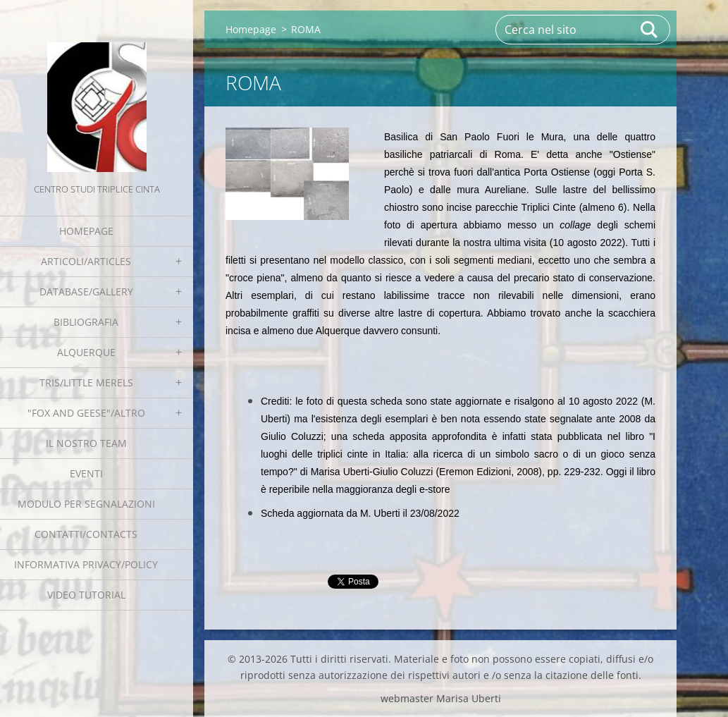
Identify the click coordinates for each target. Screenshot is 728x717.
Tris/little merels (86, 382)
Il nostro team (86, 443)
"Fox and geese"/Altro (86, 413)
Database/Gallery (86, 292)
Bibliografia (86, 322)
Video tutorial (86, 595)
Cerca (650, 30)
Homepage (86, 231)
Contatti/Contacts (86, 534)
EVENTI (86, 473)
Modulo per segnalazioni (86, 504)
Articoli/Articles (86, 261)
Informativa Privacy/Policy (86, 564)
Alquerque (86, 352)
